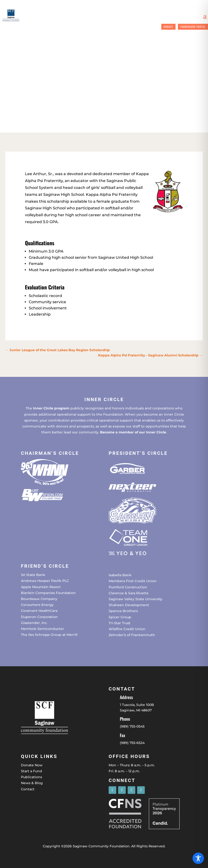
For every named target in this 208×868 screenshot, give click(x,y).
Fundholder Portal (193, 27)
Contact (28, 789)
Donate (168, 27)
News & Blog (32, 783)
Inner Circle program (51, 408)
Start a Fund (31, 771)
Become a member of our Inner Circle (133, 432)
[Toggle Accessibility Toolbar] (198, 858)
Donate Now (32, 765)
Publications (31, 777)
